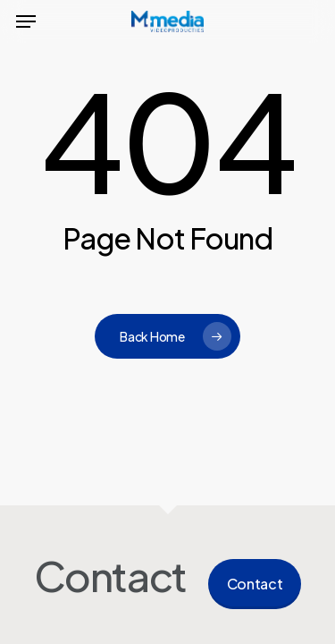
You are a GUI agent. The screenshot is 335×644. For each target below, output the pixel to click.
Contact (255, 584)
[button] (26, 21)
